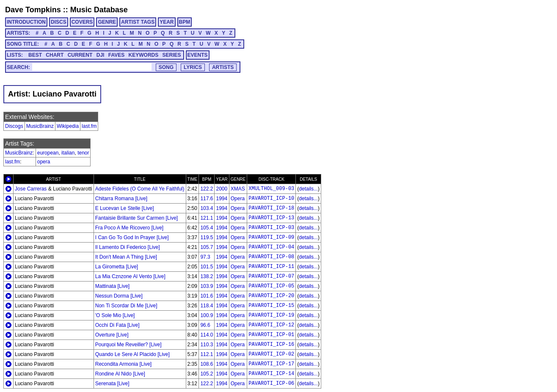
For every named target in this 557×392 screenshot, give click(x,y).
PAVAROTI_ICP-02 (271, 354)
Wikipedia (68, 126)
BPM (185, 22)
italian (68, 153)
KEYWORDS (144, 55)
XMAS (238, 189)
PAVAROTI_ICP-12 (271, 325)
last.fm (89, 126)
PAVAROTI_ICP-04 (271, 247)
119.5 (207, 237)
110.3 (207, 345)
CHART (55, 55)
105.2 (207, 374)
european (48, 153)
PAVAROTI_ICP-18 (271, 208)
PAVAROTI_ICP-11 (271, 267)
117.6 (207, 199)
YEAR (167, 22)
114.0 (207, 335)
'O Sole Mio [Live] (115, 315)
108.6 (207, 364)
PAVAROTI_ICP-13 (271, 218)
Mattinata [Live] (112, 286)
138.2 (207, 276)
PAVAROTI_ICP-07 (271, 276)
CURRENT (80, 55)
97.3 (205, 257)
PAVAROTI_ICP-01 (271, 335)
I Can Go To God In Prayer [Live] (132, 237)
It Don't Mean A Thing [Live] (126, 257)
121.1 (207, 218)
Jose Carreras (31, 189)
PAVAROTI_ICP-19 (271, 315)
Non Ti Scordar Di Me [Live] (126, 306)
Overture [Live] (112, 335)
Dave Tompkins (33, 10)
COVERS (82, 22)
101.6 (207, 296)
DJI (101, 55)
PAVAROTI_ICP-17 (271, 364)
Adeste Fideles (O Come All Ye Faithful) (140, 189)
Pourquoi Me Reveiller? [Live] (128, 345)
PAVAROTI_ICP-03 (271, 228)
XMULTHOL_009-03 (271, 189)
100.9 (207, 315)
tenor (83, 153)
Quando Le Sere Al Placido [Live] (132, 354)
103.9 (207, 286)
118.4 (207, 306)
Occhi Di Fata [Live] (117, 325)
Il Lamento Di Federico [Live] (128, 247)
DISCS (59, 22)
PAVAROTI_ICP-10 (271, 199)
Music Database (99, 10)
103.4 (207, 208)
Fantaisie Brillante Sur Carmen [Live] (136, 218)
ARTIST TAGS (138, 22)
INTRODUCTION (26, 22)
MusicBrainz (40, 126)
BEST (35, 55)
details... (308, 189)
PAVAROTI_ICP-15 (271, 306)
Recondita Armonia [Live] (123, 364)
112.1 (207, 354)
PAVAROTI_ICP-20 (271, 296)
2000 (222, 189)
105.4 (207, 228)
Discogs (14, 126)
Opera (238, 199)
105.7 (207, 247)
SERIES (172, 55)
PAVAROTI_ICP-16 (271, 345)
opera (44, 162)
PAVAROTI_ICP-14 (271, 374)
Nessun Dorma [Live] (119, 296)
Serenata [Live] (112, 384)
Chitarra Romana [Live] (121, 199)
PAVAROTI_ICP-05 (271, 286)
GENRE (107, 22)
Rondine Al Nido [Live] (120, 374)
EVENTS (198, 55)
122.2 (207, 189)
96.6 (205, 325)
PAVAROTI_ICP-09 (271, 237)
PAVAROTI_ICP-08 (271, 257)
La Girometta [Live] (117, 267)
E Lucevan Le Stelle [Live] (125, 208)
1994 (222, 199)
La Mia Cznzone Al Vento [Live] (130, 276)
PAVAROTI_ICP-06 (271, 384)
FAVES (116, 55)
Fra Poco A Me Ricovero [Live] (129, 228)
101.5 (207, 267)
